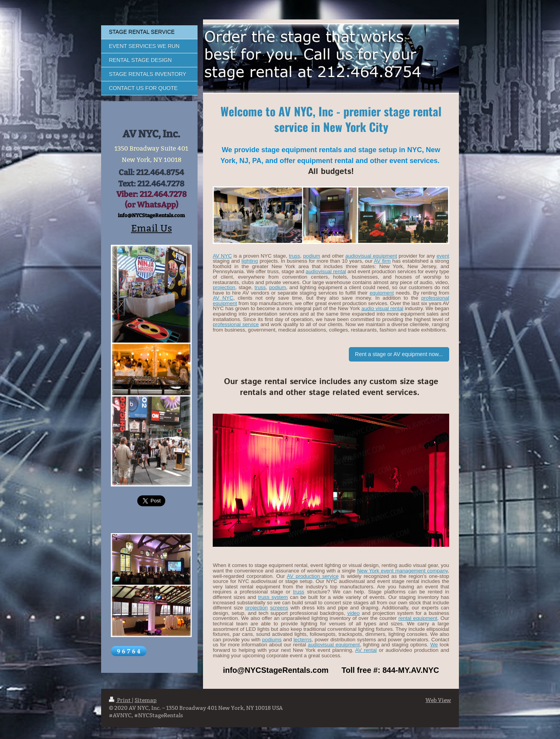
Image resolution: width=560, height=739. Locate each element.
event (443, 256)
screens (279, 608)
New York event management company (402, 571)
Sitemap (146, 700)
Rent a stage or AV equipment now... (399, 354)
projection (224, 287)
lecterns (303, 640)
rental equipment (418, 618)
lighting (250, 261)
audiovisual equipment (371, 256)
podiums (272, 640)
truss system (273, 597)
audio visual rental (382, 308)
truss (295, 256)
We (434, 645)
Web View (438, 700)
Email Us (151, 228)
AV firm (382, 261)
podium (311, 256)
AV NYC (222, 256)
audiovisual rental (326, 271)
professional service (236, 324)
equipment (381, 293)
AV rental (366, 650)
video (353, 613)
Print (120, 700)
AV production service (313, 576)
